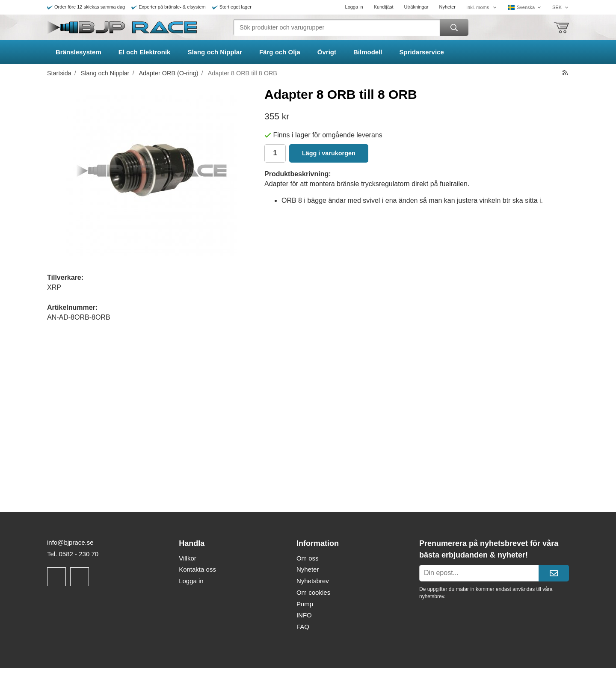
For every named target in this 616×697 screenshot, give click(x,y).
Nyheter (447, 7)
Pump (305, 604)
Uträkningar (416, 7)
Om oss (308, 558)
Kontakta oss (197, 569)
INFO (304, 615)
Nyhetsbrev (313, 581)
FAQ (303, 627)
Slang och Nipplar (215, 52)
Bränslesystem (78, 52)
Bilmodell (368, 52)
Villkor (188, 558)
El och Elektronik (145, 52)
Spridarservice (422, 52)
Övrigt (327, 52)
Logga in (354, 7)
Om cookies (313, 592)
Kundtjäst (384, 7)
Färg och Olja (280, 52)
